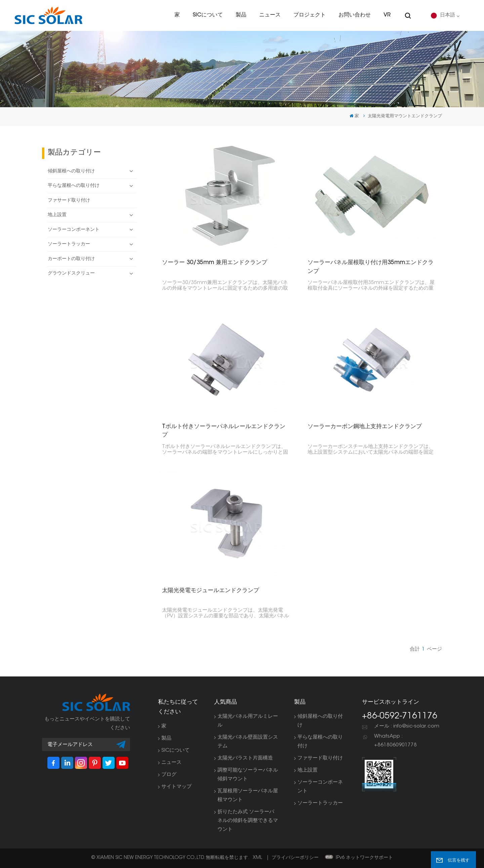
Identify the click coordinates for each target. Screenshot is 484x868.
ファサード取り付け (69, 201)
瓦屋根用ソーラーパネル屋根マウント (248, 796)
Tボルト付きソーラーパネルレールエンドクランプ (224, 431)
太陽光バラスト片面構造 (245, 758)
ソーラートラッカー (69, 244)
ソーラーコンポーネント (74, 230)
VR (387, 15)
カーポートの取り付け (71, 259)
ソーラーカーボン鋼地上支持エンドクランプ (365, 427)
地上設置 (57, 215)
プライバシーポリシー (295, 858)
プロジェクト (310, 15)
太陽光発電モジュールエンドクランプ (211, 591)
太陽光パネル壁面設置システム (248, 742)
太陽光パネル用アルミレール (248, 721)
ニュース (270, 15)
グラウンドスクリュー (71, 274)
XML (257, 858)
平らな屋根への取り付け (74, 186)
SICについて (208, 15)
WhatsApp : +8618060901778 (395, 741)
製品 (241, 15)
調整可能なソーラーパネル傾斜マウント (248, 775)
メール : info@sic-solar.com (407, 726)
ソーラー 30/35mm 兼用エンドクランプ (215, 263)
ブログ (169, 775)
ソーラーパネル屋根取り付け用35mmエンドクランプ (371, 267)
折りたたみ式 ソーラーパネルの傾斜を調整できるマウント (248, 821)
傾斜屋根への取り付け (71, 171)
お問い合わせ (355, 15)
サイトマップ (176, 787)
